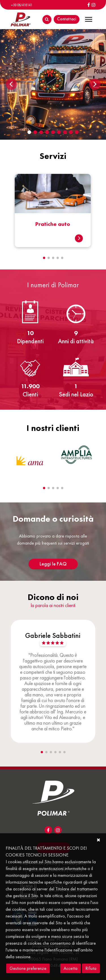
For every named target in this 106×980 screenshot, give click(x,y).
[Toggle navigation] (89, 19)
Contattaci (67, 19)
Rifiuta (91, 968)
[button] (44, 258)
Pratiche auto (53, 224)
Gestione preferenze (28, 968)
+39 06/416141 (21, 5)
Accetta (71, 968)
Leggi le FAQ (53, 564)
